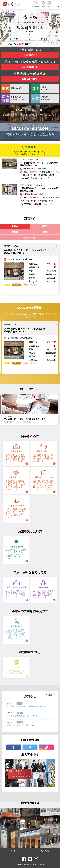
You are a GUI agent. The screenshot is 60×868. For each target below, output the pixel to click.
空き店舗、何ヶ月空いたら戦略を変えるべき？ (27, 706)
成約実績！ (30, 79)
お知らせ (45, 851)
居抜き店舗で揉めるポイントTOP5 (22, 716)
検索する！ (30, 55)
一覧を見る (48, 695)
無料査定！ (30, 67)
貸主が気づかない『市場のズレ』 (21, 725)
